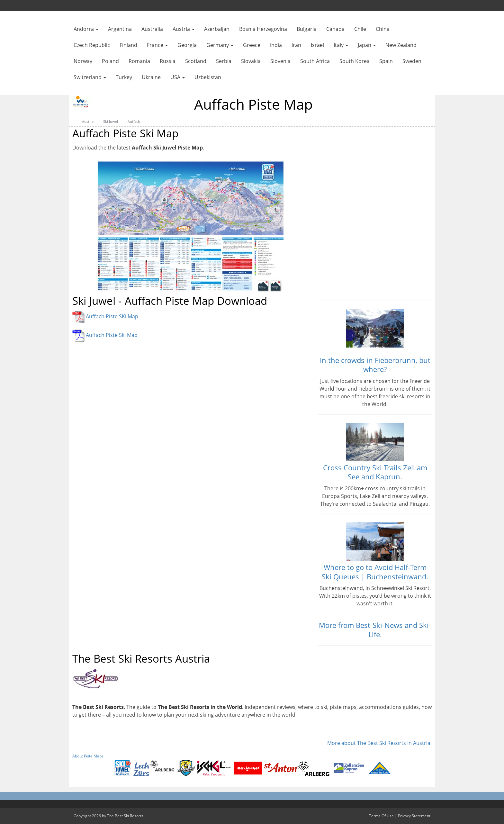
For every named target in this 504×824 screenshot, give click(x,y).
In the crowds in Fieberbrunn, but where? (375, 365)
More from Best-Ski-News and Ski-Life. (375, 630)
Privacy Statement (414, 816)
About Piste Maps (88, 756)
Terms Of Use (381, 816)
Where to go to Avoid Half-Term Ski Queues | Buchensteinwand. (375, 572)
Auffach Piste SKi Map (112, 317)
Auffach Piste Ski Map (112, 335)
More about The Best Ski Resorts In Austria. (379, 743)
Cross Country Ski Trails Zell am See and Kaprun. (375, 472)
